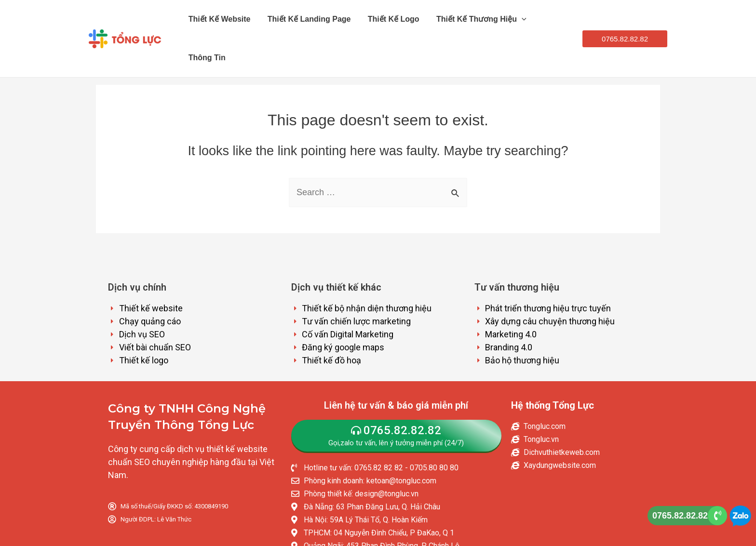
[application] (507, 19)
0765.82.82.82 (680, 516)
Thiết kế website (218, 19)
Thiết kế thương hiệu (466, 19)
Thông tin (543, 19)
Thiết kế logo (384, 19)
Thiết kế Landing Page (304, 19)
